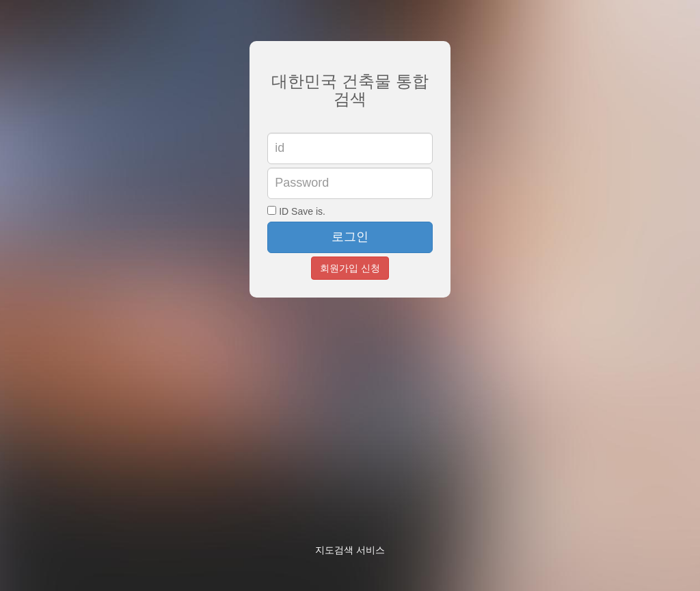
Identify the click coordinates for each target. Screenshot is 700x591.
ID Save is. (296, 211)
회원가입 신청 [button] (350, 268)
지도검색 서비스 (350, 550)
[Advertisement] (474, 434)
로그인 (350, 237)
